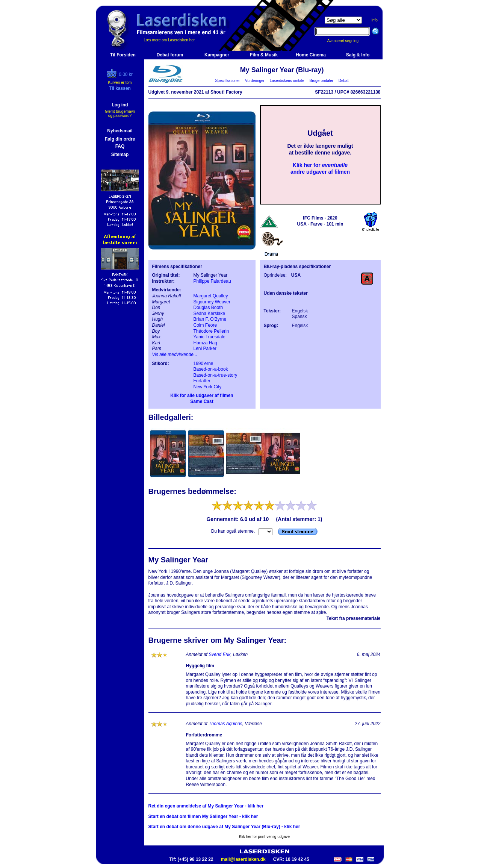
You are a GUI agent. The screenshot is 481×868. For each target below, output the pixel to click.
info (375, 20)
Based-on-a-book (211, 369)
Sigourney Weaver (212, 302)
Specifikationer (228, 81)
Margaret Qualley (211, 296)
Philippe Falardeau (212, 281)
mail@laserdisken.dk (243, 859)
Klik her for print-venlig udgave (264, 837)
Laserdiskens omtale (287, 81)
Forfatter (202, 381)
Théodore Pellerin (211, 331)
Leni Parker (205, 348)
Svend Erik (219, 654)
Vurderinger (255, 81)
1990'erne (203, 364)
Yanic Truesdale (209, 337)
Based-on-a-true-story (216, 375)
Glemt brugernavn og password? (120, 114)
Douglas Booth (208, 308)
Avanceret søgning (347, 41)
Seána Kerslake (209, 314)
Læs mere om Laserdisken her (169, 40)
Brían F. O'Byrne (210, 319)
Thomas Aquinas (225, 724)
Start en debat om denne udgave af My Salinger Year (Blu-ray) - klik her (224, 827)
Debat (343, 81)
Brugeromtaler (321, 81)
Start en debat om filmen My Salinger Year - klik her (203, 816)
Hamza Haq (205, 343)
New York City (208, 387)
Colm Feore (205, 325)
